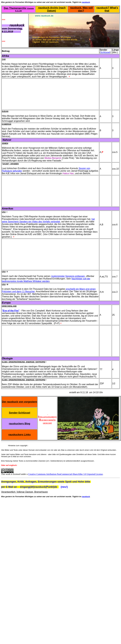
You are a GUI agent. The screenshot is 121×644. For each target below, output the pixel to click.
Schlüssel (105, 52)
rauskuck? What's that (107, 9)
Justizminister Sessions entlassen (68, 276)
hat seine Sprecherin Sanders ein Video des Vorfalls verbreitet (48, 220)
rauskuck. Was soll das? (81, 9)
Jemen (5, 143)
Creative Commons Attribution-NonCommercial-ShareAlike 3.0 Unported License (66, 474)
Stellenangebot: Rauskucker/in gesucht (47, 418)
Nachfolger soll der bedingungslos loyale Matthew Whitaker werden (46, 280)
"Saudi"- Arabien (10, 164)
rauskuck (86, 2)
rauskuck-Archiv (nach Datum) (51, 9)
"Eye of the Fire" (11, 311)
